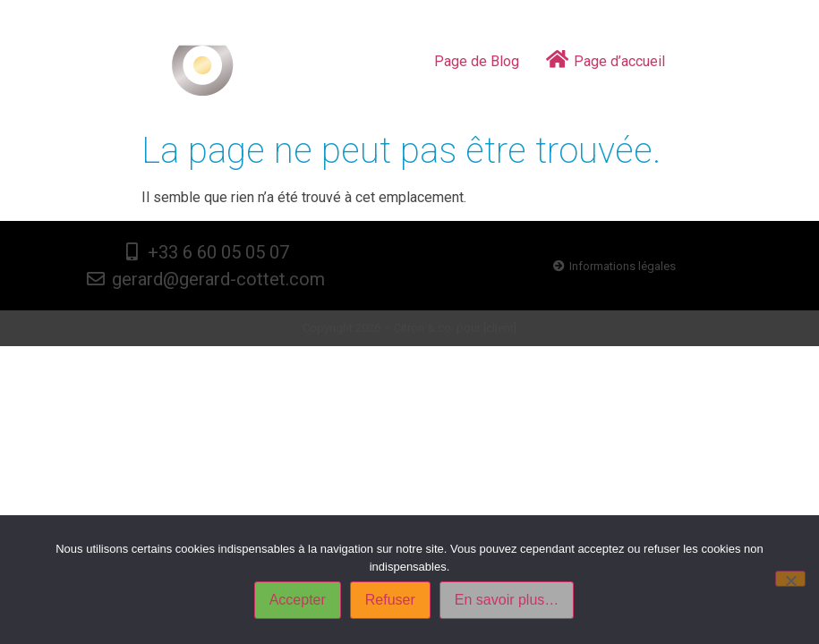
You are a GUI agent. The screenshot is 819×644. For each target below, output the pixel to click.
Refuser (390, 600)
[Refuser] (790, 579)
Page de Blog (477, 61)
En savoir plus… (507, 600)
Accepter (298, 600)
